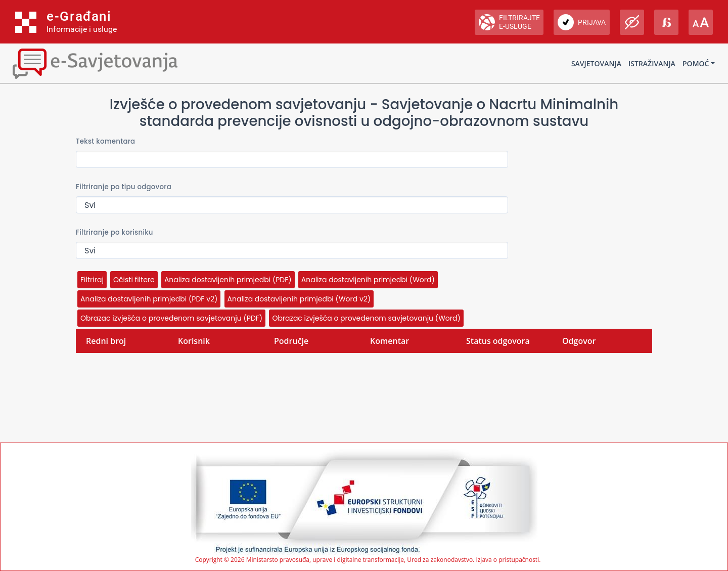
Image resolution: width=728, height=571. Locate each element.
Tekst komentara (105, 141)
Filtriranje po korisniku (115, 232)
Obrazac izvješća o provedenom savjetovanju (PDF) (171, 318)
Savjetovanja (596, 63)
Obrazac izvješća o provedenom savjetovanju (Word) (366, 318)
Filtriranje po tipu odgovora (124, 187)
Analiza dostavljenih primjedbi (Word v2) (299, 299)
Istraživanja (652, 63)
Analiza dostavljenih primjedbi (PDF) (228, 280)
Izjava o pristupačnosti (507, 560)
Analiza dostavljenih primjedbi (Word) (368, 280)
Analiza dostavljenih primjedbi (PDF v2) (149, 299)
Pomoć (696, 63)
